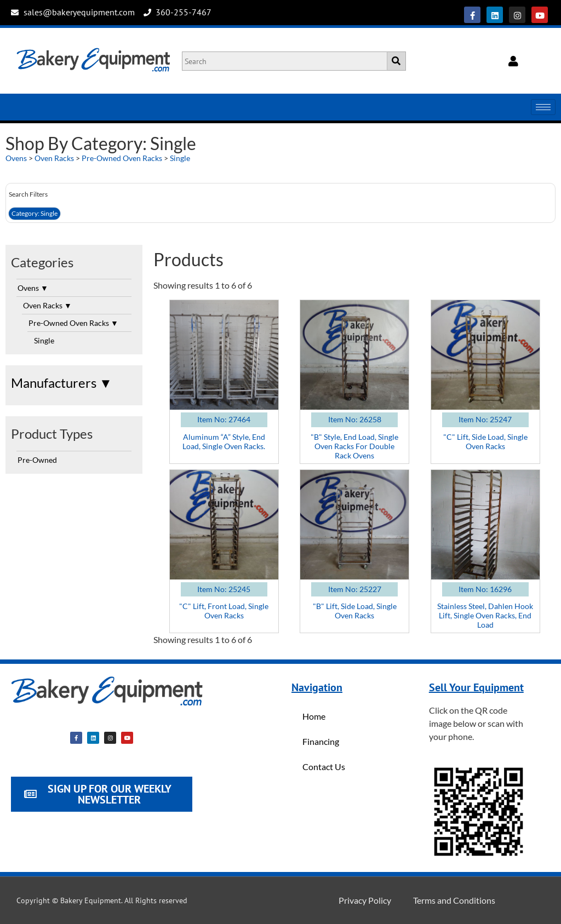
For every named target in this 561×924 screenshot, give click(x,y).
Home (314, 716)
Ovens (16, 158)
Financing (321, 741)
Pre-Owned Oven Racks (122, 158)
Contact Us (324, 767)
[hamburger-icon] (543, 107)
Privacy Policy (365, 900)
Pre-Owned (37, 460)
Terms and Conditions (454, 900)
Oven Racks (54, 158)
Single (180, 158)
